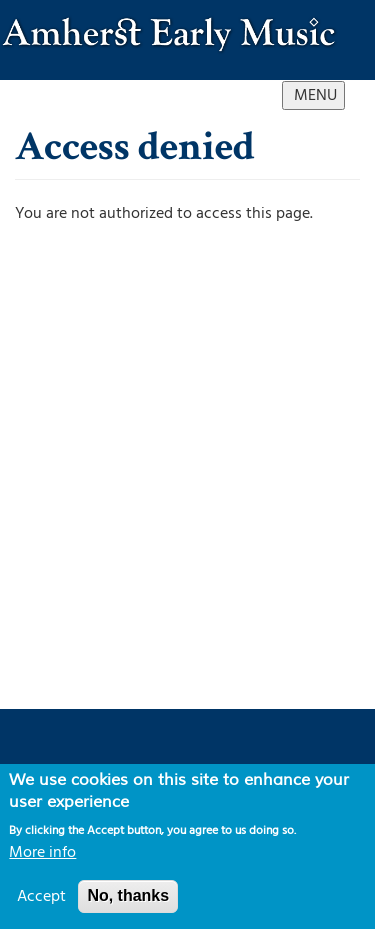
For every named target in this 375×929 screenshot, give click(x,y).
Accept (41, 896)
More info (42, 852)
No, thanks (128, 895)
